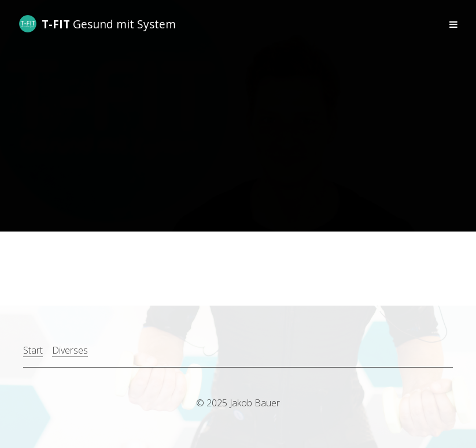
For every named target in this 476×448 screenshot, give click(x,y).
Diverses (70, 350)
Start (33, 350)
